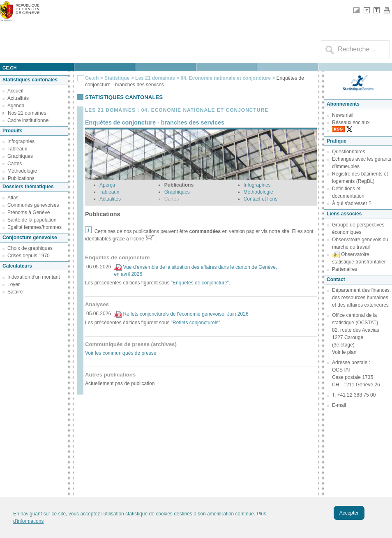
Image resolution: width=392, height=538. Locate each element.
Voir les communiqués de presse (121, 353)
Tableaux (17, 149)
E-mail (339, 405)
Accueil (15, 91)
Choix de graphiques (30, 248)
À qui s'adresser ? (352, 203)
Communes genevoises (33, 205)
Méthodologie (22, 171)
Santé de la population (32, 220)
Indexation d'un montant (34, 277)
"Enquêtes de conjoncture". (201, 283)
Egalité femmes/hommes (35, 227)
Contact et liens (261, 199)
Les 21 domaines (155, 78)
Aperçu (107, 185)
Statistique (117, 78)
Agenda (16, 106)
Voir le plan (344, 352)
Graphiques (20, 156)
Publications (21, 178)
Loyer (14, 284)
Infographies (21, 141)
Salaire (15, 292)
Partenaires (345, 269)
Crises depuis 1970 (29, 256)
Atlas (13, 198)
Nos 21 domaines (27, 113)
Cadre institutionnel (29, 120)
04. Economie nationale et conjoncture (225, 78)
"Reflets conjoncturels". (196, 323)
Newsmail (343, 115)
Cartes (15, 164)
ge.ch (9, 68)
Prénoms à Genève (29, 212)
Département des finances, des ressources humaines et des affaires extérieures (361, 298)
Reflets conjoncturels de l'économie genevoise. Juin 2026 (186, 314)
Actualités (18, 98)
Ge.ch (92, 78)
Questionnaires (349, 152)
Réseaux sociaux (351, 122)
